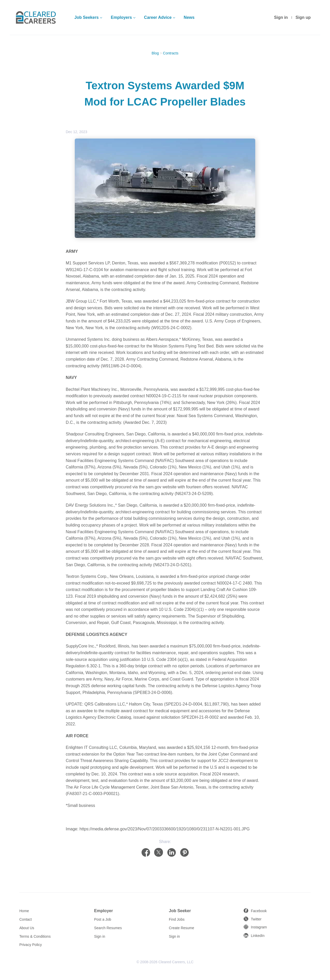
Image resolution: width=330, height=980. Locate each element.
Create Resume (181, 928)
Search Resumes (108, 928)
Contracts (171, 53)
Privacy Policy (31, 945)
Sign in (281, 17)
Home (24, 911)
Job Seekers (86, 17)
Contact (26, 919)
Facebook (259, 911)
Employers (121, 17)
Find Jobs (177, 919)
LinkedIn (258, 936)
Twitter (256, 919)
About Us (27, 928)
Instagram (259, 927)
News (189, 17)
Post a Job (103, 919)
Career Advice (158, 17)
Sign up (303, 17)
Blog (155, 53)
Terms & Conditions (35, 936)
